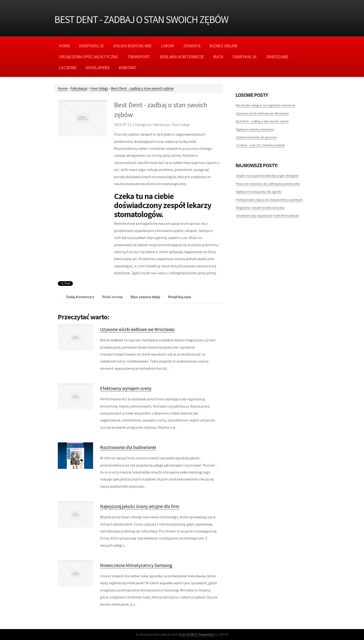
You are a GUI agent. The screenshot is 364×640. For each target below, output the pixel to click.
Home (63, 88)
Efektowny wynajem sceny (126, 388)
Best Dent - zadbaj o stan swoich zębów (142, 88)
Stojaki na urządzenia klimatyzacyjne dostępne (267, 176)
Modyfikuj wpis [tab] (180, 297)
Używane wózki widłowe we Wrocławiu (137, 329)
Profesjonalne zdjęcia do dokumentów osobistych (269, 200)
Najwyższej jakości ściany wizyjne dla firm (140, 506)
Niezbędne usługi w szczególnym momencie (266, 105)
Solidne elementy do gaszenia (256, 137)
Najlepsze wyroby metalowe (255, 129)
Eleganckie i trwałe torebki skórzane (260, 208)
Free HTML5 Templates (197, 634)
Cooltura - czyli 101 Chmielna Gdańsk (260, 145)
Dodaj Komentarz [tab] (80, 297)
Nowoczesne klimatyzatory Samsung (136, 565)
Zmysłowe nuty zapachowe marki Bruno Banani (267, 216)
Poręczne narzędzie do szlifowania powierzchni (268, 184)
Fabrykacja (79, 88)
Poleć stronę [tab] (112, 297)
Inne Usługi (99, 88)
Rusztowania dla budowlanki (128, 447)
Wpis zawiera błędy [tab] (145, 297)
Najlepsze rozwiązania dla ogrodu (259, 192)
